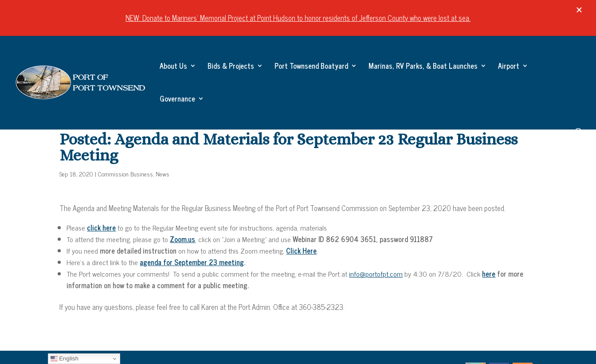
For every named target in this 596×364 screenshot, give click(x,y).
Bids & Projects (231, 67)
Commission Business (125, 174)
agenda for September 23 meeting (192, 262)
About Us (173, 67)
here (489, 274)
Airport (509, 67)
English (65, 359)
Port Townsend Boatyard (311, 67)
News (163, 174)
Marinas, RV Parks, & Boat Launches (423, 67)
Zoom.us (182, 239)
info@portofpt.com (376, 274)
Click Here (301, 250)
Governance (177, 100)
